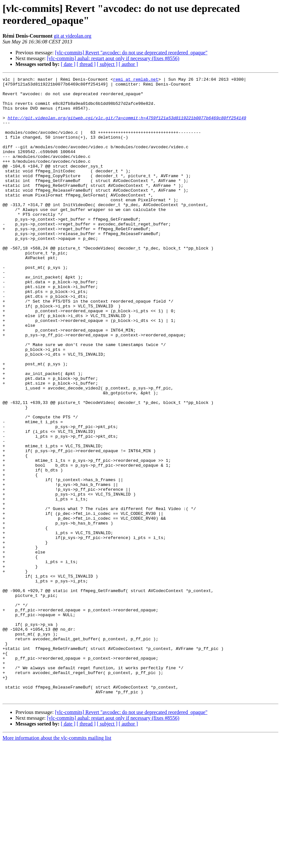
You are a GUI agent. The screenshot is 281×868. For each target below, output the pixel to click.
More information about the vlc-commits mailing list (57, 862)
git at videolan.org (73, 36)
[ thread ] (86, 64)
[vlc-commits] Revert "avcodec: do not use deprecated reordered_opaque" (131, 53)
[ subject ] (107, 64)
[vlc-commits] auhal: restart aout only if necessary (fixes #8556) (113, 58)
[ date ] (68, 64)
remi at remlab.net (136, 80)
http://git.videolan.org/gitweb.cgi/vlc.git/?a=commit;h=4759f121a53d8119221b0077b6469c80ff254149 (127, 126)
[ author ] (128, 64)
